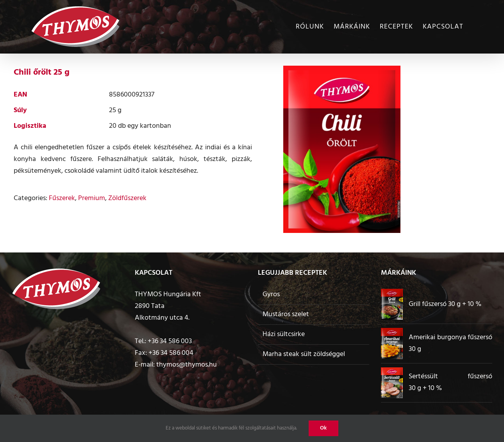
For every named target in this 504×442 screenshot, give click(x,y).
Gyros (271, 294)
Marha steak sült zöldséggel (304, 354)
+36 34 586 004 (171, 353)
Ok (323, 428)
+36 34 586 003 (170, 341)
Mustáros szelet (286, 314)
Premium (92, 198)
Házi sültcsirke (284, 334)
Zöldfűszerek (127, 198)
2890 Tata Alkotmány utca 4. (162, 312)
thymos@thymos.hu (187, 365)
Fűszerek (62, 198)
